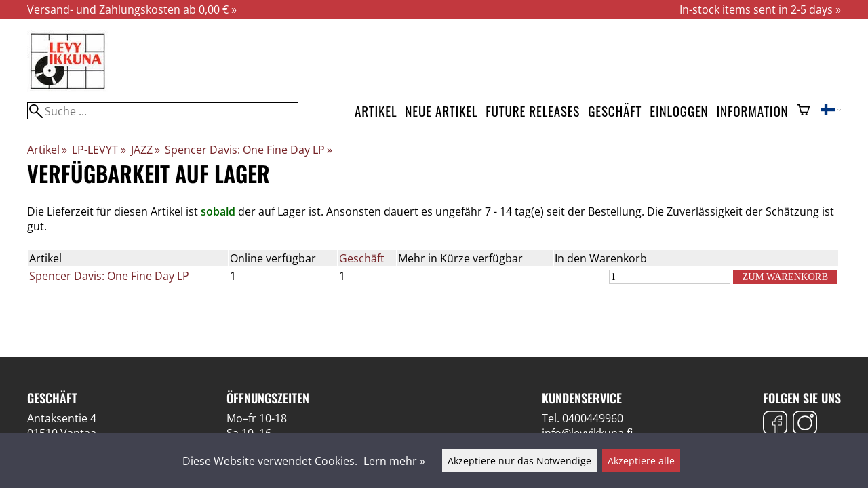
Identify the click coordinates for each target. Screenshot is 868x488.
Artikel (376, 111)
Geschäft (615, 111)
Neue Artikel (441, 111)
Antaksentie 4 (62, 418)
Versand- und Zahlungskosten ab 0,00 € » (132, 9)
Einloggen (679, 111)
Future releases (533, 111)
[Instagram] (805, 425)
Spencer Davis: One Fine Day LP (249, 150)
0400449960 (593, 418)
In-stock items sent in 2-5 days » (760, 9)
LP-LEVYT (99, 150)
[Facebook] (775, 425)
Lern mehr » (394, 461)
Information (753, 111)
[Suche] (163, 111)
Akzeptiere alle (641, 461)
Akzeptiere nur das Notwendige (519, 461)
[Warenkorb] (803, 111)
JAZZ (145, 150)
